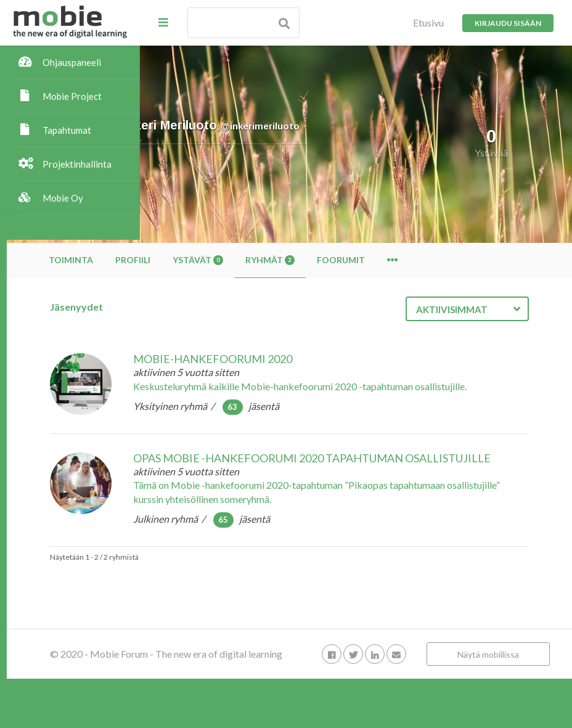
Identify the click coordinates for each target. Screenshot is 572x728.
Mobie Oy (63, 198)
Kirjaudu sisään (508, 23)
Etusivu (428, 22)
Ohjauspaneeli (72, 62)
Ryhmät (403, 260)
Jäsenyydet (210, 307)
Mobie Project (72, 96)
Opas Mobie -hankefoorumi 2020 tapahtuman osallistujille (362, 477)
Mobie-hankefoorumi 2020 (346, 359)
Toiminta (204, 260)
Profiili (266, 260)
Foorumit (474, 260)
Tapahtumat (67, 130)
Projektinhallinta (77, 164)
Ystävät (331, 260)
